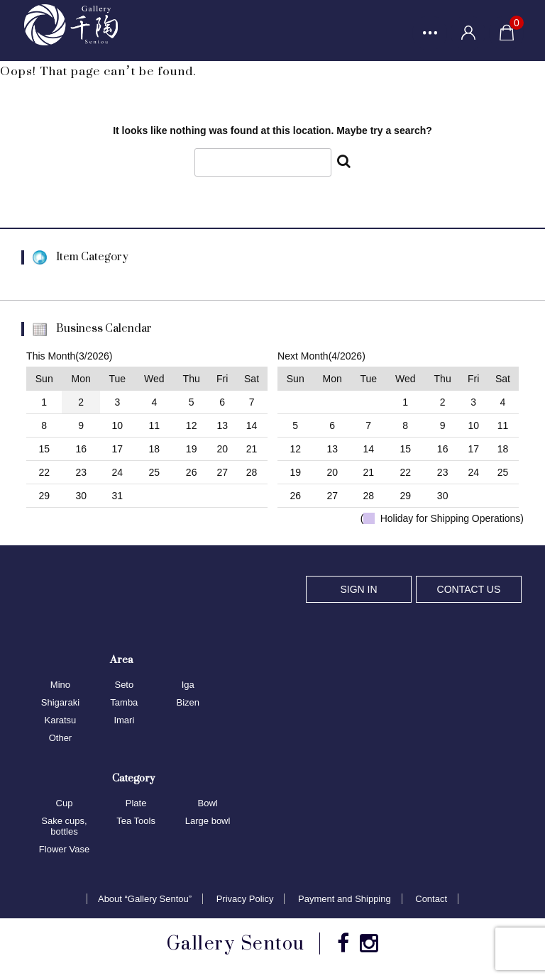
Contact (431, 900)
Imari (124, 721)
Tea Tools (136, 822)
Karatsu (61, 721)
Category (133, 778)
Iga (188, 686)
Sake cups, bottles (64, 827)
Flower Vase (64, 850)
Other (61, 739)
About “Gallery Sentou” (145, 900)
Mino (60, 686)
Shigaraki (60, 704)
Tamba (124, 704)
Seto (124, 686)
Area (121, 661)
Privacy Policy (245, 900)
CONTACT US (469, 590)
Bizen (188, 704)
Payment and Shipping (345, 900)
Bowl (208, 804)
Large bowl (208, 822)
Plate (136, 804)
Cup (65, 804)
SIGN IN (358, 590)
